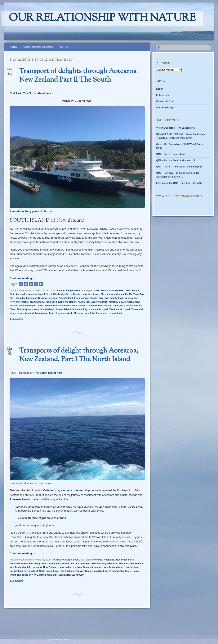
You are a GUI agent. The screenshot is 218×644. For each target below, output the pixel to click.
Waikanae (52, 575)
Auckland (109, 560)
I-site (121, 298)
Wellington (65, 575)
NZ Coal (125, 306)
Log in (160, 89)
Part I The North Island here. (34, 93)
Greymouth (111, 298)
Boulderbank (80, 294)
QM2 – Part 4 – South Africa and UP (176, 160)
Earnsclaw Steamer (37, 298)
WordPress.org (164, 107)
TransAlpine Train (45, 313)
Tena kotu (57, 238)
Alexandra (21, 294)
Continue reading (23, 278)
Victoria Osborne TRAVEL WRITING (176, 128)
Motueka (129, 302)
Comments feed (165, 101)
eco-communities (51, 563)
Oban (13, 309)
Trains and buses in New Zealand (28, 575)
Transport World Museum (69, 313)
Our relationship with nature (102, 18)
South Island (47, 309)
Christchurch (108, 294)
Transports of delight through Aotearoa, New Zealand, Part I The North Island (79, 355)
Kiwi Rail (123, 563)
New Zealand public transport (26, 567)
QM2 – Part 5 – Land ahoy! (171, 154)
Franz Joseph (82, 298)
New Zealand (136, 563)
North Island (132, 567)
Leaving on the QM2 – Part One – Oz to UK (179, 183)
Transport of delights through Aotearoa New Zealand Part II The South (78, 76)
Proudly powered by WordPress (31, 639)
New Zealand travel (109, 306)
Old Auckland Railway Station (77, 571)
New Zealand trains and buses (54, 306)
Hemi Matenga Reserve (105, 563)
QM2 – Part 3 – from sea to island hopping (179, 167)
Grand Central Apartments (76, 563)
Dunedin (20, 298)
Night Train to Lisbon (52, 518)
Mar (10, 71)
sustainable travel (98, 309)
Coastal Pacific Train (128, 294)
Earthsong (35, 563)
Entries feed (163, 95)
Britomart (15, 563)
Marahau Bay (116, 302)
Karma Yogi (84, 302)
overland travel (102, 571)
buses (25, 563)
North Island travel (49, 571)
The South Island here (48, 373)
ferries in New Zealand (61, 298)
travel (77, 290)
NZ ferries (136, 306)
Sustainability (80, 309)
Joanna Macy (37, 302)
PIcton (20, 309)
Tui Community (100, 313)
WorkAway (78, 575)
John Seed (51, 302)
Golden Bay (97, 298)
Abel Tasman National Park (109, 290)
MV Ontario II (47, 490)
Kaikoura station (67, 302)
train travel (124, 309)
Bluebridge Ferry (21, 211)
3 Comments (17, 581)
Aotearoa (15, 499)
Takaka (113, 309)
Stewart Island (63, 309)
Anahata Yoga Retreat (40, 294)
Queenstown (32, 309)
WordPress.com (80, 639)
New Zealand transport (84, 306)
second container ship (75, 490)
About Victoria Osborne (38, 47)
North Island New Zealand (24, 571)
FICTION (64, 47)
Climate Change (64, 290)
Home (13, 47)
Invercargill (22, 302)
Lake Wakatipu (100, 302)
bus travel (94, 294)
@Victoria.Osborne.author (179, 196)
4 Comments (17, 319)
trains (136, 571)
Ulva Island (116, 313)
